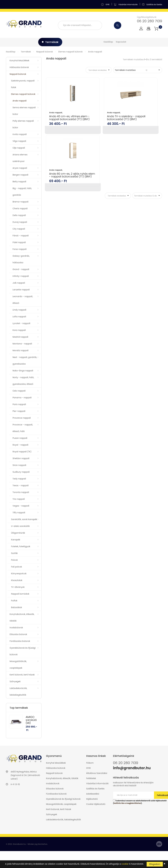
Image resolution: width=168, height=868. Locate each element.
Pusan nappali (20, 438)
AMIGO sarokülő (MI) (31, 720)
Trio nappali (19, 499)
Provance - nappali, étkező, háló (23, 428)
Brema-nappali (21, 202)
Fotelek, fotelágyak (21, 546)
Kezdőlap (108, 42)
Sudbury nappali (21, 472)
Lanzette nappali (21, 290)
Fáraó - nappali (21, 236)
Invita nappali (20, 134)
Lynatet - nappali (21, 323)
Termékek (26, 52)
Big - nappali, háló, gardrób (22, 192)
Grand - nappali (21, 269)
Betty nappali (19, 182)
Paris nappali (19, 404)
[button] (156, 29)
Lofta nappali (19, 317)
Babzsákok (17, 607)
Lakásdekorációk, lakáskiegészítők (18, 692)
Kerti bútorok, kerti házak (22, 675)
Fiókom (90, 763)
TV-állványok (18, 587)
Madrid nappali (20, 337)
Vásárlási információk (97, 783)
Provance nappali (22, 418)
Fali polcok (17, 567)
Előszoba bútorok (18, 634)
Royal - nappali (20, 445)
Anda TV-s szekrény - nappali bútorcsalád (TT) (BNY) (103, 119)
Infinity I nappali (21, 276)
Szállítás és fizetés (95, 789)
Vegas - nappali (21, 506)
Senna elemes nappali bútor (24, 111)
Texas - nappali (21, 485)
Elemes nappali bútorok (70, 52)
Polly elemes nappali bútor (23, 124)
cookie (125, 864)
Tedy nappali (19, 479)
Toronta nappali (21, 492)
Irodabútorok (16, 628)
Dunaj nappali (20, 222)
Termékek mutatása (136, 70)
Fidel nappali (19, 242)
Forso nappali (20, 249)
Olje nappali (19, 148)
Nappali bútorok (45, 52)
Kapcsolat (121, 42)
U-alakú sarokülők (20, 526)
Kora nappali (19, 330)
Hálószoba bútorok (19, 67)
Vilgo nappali (19, 141)
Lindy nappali (19, 310)
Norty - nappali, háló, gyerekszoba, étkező (23, 381)
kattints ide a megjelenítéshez (127, 803)
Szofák (14, 553)
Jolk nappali (19, 283)
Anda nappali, (56, 113)
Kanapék (16, 540)
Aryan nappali (20, 168)
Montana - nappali (22, 344)
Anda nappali (95, 52)
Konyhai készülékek (19, 61)
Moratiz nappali (21, 350)
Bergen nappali (20, 175)
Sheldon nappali (21, 458)
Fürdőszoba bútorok (20, 641)
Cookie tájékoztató (96, 804)
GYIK (89, 768)
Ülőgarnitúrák (18, 533)
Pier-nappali (19, 411)
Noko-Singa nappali (23, 371)
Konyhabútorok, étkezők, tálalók (22, 617)
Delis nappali (19, 215)
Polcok (14, 560)
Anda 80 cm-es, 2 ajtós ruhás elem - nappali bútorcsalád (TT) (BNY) (143, 121)
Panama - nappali (22, 398)
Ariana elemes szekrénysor (20, 158)
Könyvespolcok (19, 574)
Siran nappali (19, 465)
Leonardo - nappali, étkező (23, 300)
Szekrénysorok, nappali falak (23, 84)
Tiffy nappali (19, 513)
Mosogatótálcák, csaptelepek (18, 665)
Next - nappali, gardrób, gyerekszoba (25, 361)
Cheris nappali (20, 208)
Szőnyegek (15, 681)
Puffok (14, 601)
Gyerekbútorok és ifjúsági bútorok (23, 651)
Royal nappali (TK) (22, 452)
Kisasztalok (17, 580)
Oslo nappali (19, 391)
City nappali (19, 229)
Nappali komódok (20, 594)
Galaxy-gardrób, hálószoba (21, 259)
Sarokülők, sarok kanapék (24, 519)
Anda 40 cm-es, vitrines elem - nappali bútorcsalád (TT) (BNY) (64, 121)
